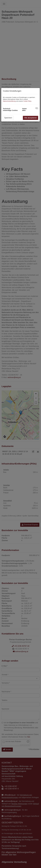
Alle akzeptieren (31, 118)
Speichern (8, 118)
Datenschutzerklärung (9, 101)
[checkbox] (37, 108)
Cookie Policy (27, 101)
